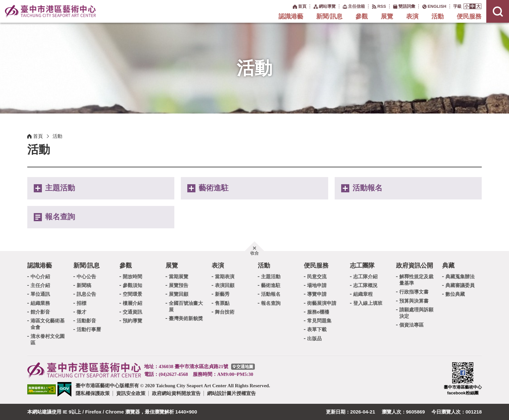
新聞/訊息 (329, 16)
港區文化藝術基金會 (48, 324)
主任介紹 (40, 285)
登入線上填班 (368, 303)
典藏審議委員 (460, 285)
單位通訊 (40, 294)
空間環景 (132, 294)
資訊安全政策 (131, 393)
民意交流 (317, 276)
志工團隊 (362, 265)
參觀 (362, 16)
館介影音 (40, 312)
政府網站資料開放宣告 (176, 393)
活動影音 (86, 321)
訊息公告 (86, 294)
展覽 (387, 16)
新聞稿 (84, 285)
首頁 (38, 136)
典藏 (448, 265)
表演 (412, 16)
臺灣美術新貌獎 (186, 318)
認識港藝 (291, 16)
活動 (438, 16)
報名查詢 (60, 217)
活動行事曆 (89, 329)
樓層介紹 (132, 303)
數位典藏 (455, 294)
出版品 (314, 338)
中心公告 (86, 276)
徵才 (81, 312)
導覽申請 (317, 294)
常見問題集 (319, 321)
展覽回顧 (179, 294)
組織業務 (40, 303)
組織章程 (363, 294)
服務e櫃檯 (318, 312)
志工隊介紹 (365, 276)
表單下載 (317, 329)
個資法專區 (411, 325)
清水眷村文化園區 (48, 339)
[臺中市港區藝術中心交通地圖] (243, 367)
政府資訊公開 (415, 265)
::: (289, 6)
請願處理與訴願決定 (416, 313)
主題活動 (60, 188)
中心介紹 (40, 276)
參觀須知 (132, 285)
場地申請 (317, 285)
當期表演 (225, 276)
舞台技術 (225, 312)
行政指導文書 (414, 292)
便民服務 (469, 16)
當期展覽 (179, 276)
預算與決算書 (414, 301)
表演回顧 (225, 285)
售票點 (222, 303)
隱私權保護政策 (93, 393)
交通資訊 (132, 312)
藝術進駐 (214, 188)
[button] (467, 6)
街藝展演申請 (322, 303)
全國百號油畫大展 (186, 306)
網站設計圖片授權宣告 (231, 393)
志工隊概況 (365, 285)
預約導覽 (132, 321)
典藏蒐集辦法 (460, 276)
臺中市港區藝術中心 (50, 11)
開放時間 (132, 276)
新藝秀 (222, 294)
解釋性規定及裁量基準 (416, 280)
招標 (81, 303)
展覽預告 (179, 285)
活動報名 (367, 188)
